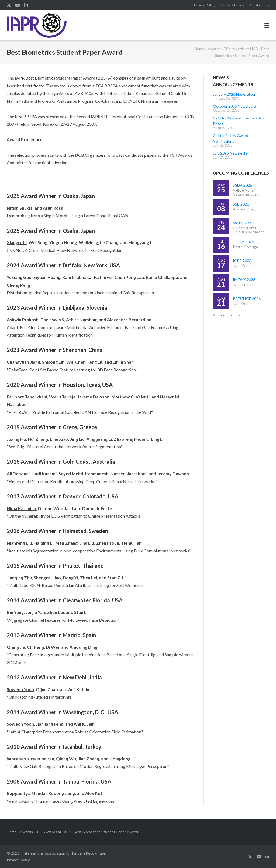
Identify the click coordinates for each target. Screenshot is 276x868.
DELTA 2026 (243, 242)
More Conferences (226, 315)
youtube (18, 5)
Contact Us (260, 5)
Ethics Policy (205, 5)
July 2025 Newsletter (231, 153)
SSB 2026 (241, 204)
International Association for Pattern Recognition (64, 853)
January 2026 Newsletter (234, 94)
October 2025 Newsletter (235, 106)
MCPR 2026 (243, 223)
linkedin (26, 5)
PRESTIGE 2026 (247, 298)
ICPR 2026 (242, 261)
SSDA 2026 (242, 185)
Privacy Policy (232, 5)
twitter (9, 5)
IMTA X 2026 (244, 280)
